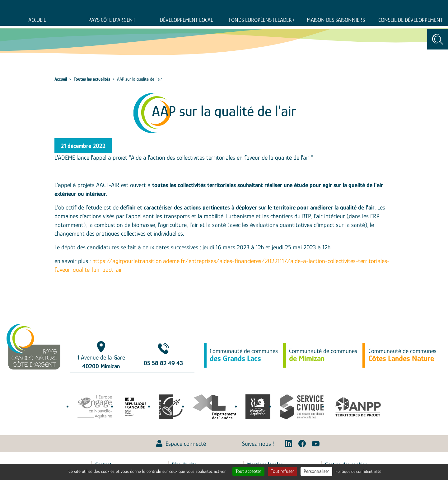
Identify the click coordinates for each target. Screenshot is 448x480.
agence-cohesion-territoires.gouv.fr (135, 407)
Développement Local (187, 20)
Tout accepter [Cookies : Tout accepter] (248, 471)
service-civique (302, 407)
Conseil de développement (411, 20)
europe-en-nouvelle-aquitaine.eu (95, 407)
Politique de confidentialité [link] (358, 471)
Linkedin (288, 444)
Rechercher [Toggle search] (438, 39)
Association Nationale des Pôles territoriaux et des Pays (358, 407)
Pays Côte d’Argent (112, 20)
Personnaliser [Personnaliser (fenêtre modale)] (316, 471)
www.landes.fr (214, 407)
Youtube (316, 444)
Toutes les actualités (92, 79)
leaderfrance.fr (171, 407)
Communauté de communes (244, 355)
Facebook (302, 444)
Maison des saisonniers (336, 20)
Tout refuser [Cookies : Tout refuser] (282, 471)
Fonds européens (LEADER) (261, 20)
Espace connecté (186, 444)
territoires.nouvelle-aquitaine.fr (258, 407)
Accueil (37, 20)
